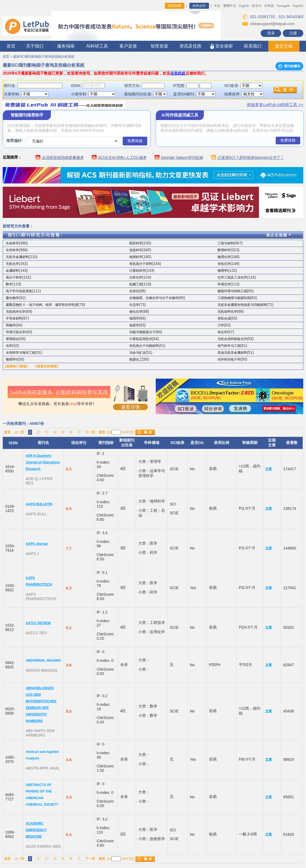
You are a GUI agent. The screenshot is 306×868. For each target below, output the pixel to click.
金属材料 (12, 271)
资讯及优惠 (190, 46)
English (244, 6)
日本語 (269, 6)
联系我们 (253, 46)
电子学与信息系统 (19, 291)
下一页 (90, 432)
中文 (217, 6)
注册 (293, 33)
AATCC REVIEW (38, 623)
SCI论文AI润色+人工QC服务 (122, 157)
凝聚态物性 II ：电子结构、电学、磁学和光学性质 (42, 305)
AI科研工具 (97, 46)
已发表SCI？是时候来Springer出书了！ (251, 157)
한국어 (257, 6)
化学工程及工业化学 (232, 277)
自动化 (134, 291)
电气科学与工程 (229, 346)
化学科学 (12, 250)
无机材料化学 (227, 312)
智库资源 (159, 46)
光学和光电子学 (229, 360)
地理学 (134, 318)
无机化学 (12, 264)
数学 (9, 284)
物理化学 (224, 257)
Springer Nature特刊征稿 (182, 157)
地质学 (134, 325)
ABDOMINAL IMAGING (43, 661)
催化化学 (136, 312)
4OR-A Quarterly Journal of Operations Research (43, 462)
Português (283, 6)
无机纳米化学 (16, 312)
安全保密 (221, 46)
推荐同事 (175, 6)
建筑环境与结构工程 (232, 291)
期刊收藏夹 (289, 66)
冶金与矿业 (137, 353)
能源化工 (136, 360)
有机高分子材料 (141, 264)
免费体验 (135, 141)
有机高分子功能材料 (144, 346)
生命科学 (12, 243)
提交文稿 (284, 46)
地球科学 (136, 257)
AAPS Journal (37, 544)
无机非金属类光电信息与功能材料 (242, 305)
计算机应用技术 (141, 339)
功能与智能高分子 (142, 332)
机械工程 (136, 284)
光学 (9, 346)
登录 (271, 33)
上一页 (19, 432)
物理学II (12, 360)
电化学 (222, 332)
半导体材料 (14, 318)
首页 (11, 46)
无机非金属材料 (17, 257)
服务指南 (66, 46)
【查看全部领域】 (47, 366)
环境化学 (224, 284)
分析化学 (136, 277)
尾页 (102, 432)
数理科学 (224, 250)
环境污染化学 (16, 332)
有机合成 (224, 318)
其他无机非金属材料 (232, 353)
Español (298, 6)
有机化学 (224, 264)
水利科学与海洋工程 (20, 353)
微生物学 (12, 298)
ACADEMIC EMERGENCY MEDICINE (36, 830)
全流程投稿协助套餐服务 (63, 157)
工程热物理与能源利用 (234, 298)
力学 (221, 325)
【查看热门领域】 (16, 366)
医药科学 (136, 243)
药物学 (11, 325)
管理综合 (12, 339)
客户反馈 (128, 46)
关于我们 (35, 46)
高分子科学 (14, 277)
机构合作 (199, 6)
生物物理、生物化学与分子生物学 (154, 298)
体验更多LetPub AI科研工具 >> (275, 105)
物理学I (223, 271)
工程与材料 (226, 243)
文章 (269, 469)
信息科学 (136, 250)
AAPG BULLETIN (39, 504)
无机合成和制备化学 (232, 339)
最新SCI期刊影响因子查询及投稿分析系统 (44, 57)
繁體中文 (230, 6)
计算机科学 (137, 271)
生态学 (134, 305)
